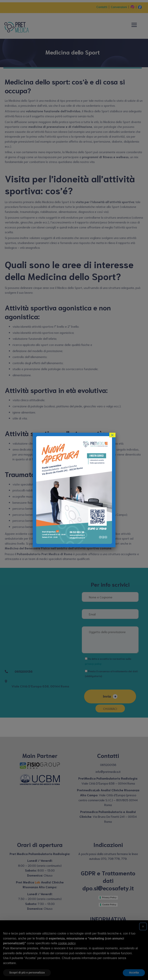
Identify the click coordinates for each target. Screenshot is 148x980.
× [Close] (112, 435)
